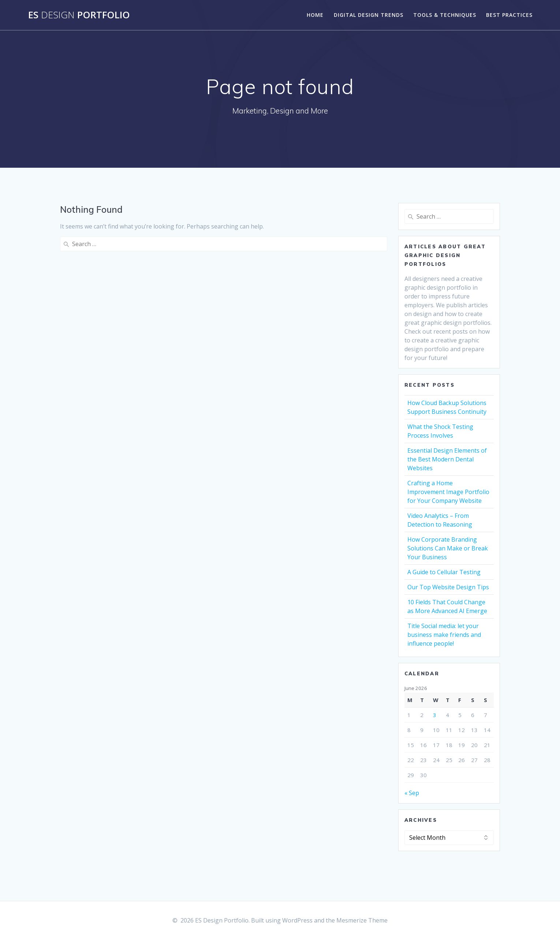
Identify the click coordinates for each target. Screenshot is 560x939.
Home (315, 15)
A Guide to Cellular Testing (444, 572)
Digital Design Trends (369, 15)
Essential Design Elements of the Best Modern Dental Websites (447, 459)
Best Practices (509, 15)
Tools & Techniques (445, 15)
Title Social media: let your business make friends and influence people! (444, 635)
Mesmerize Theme (362, 920)
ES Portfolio (79, 15)
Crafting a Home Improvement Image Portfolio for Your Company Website (448, 492)
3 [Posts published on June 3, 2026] (435, 715)
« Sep (412, 793)
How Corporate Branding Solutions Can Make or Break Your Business (448, 548)
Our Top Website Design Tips (448, 587)
